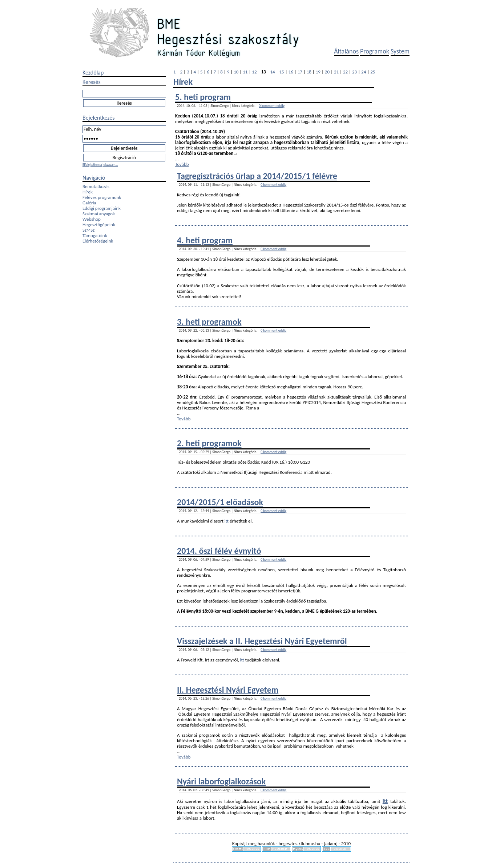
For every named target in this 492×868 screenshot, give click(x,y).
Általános (346, 51)
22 (345, 72)
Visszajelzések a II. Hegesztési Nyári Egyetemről (262, 641)
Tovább (182, 164)
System (400, 51)
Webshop (92, 219)
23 (354, 72)
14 (272, 72)
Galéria (89, 203)
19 (318, 72)
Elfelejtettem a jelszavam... (100, 165)
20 (327, 72)
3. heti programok (209, 322)
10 (236, 72)
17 (300, 72)
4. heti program (205, 240)
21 (336, 72)
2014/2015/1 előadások (220, 502)
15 (282, 72)
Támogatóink (95, 235)
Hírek (88, 192)
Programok (375, 51)
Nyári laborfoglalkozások (221, 781)
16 (291, 72)
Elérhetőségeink (98, 241)
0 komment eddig (272, 106)
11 (245, 72)
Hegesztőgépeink (99, 225)
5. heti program (203, 97)
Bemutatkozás (96, 186)
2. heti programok (209, 443)
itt (227, 521)
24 (364, 72)
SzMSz (88, 230)
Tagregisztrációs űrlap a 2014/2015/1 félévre (257, 176)
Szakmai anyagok (99, 214)
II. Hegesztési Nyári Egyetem (228, 690)
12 (254, 72)
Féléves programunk (102, 197)
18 (309, 72)
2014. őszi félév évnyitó (219, 551)
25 (373, 72)
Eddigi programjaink (102, 208)
